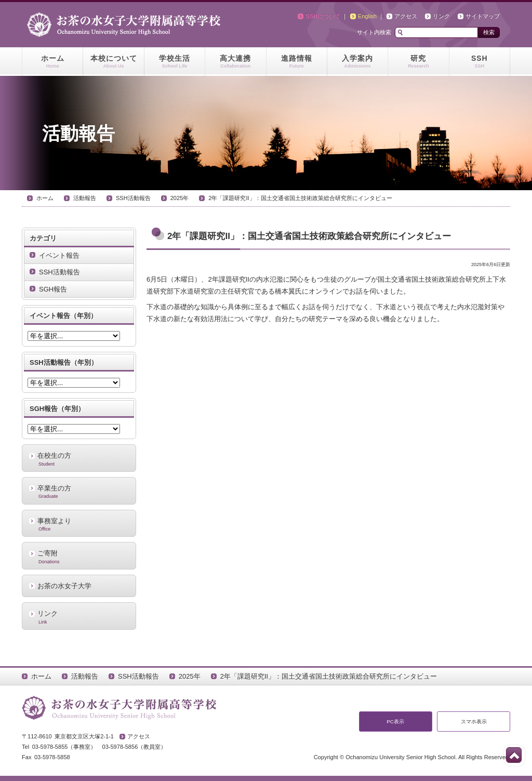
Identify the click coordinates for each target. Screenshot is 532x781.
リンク (441, 16)
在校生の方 (79, 459)
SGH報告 (53, 289)
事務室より (79, 524)
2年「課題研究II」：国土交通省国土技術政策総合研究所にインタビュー (300, 198)
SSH (480, 62)
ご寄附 (79, 557)
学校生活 (175, 62)
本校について (113, 62)
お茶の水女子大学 (64, 586)
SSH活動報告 (133, 198)
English (367, 16)
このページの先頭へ (514, 755)
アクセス (406, 16)
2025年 (180, 198)
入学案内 (357, 62)
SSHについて (323, 16)
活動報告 (85, 198)
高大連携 (235, 62)
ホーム (52, 62)
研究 (418, 62)
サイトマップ (483, 16)
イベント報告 (59, 255)
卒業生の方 (79, 492)
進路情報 (297, 62)
